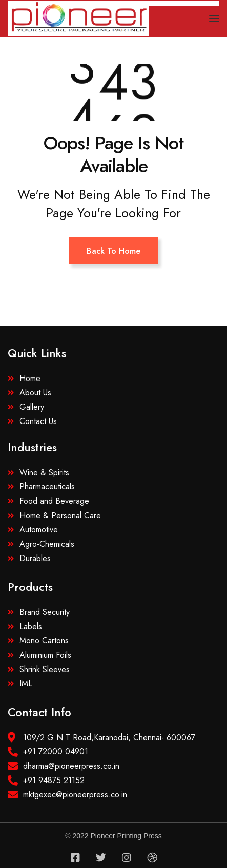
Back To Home (114, 251)
